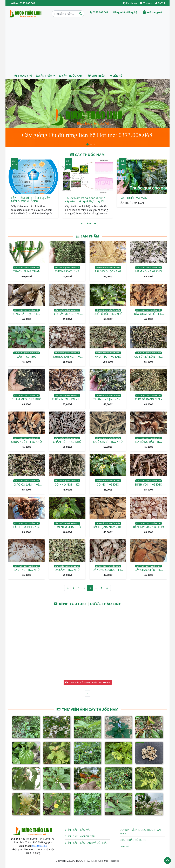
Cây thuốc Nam (71, 76)
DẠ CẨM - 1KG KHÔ (67, 570)
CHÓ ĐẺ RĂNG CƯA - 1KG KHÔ (149, 401)
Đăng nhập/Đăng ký (125, 12)
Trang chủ (23, 76)
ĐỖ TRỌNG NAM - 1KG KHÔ (108, 529)
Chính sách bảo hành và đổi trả (86, 843)
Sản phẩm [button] (45, 76)
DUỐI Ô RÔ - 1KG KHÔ (108, 314)
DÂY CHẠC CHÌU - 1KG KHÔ (149, 572)
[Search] (68, 14)
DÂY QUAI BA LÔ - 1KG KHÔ (149, 316)
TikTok (160, 3)
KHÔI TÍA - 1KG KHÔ (108, 357)
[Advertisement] (87, 47)
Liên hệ (116, 76)
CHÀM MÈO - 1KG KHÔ (26, 399)
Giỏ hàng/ (153, 12)
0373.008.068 (27, 3)
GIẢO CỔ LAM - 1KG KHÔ (26, 487)
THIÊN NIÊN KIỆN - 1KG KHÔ (67, 401)
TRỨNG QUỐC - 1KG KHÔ (108, 273)
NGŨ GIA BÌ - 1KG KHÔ (108, 442)
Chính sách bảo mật (78, 830)
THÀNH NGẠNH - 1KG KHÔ (108, 401)
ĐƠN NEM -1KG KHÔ (67, 527)
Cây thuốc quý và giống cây (26, 268)
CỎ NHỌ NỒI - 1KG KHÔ (67, 487)
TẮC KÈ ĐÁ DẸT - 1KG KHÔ (27, 529)
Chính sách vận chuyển (80, 836)
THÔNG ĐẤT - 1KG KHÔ (67, 273)
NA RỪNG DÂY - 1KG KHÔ (149, 444)
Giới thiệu (96, 76)
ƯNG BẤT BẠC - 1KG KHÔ (26, 316)
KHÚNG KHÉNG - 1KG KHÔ (67, 359)
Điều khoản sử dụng (133, 840)
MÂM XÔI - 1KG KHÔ (149, 271)
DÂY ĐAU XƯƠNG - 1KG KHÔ (108, 572)
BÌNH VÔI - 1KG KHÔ (149, 485)
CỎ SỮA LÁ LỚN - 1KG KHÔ (149, 359)
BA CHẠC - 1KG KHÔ (27, 570)
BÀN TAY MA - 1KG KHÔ (149, 527)
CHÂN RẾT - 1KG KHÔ (67, 442)
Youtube (146, 3)
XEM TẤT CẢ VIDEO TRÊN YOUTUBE (88, 682)
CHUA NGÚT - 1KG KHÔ (26, 442)
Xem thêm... (88, 223)
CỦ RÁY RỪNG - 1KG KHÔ (67, 316)
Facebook (130, 3)
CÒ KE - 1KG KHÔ (108, 485)
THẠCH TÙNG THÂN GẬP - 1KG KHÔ (27, 273)
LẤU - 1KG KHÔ (27, 357)
